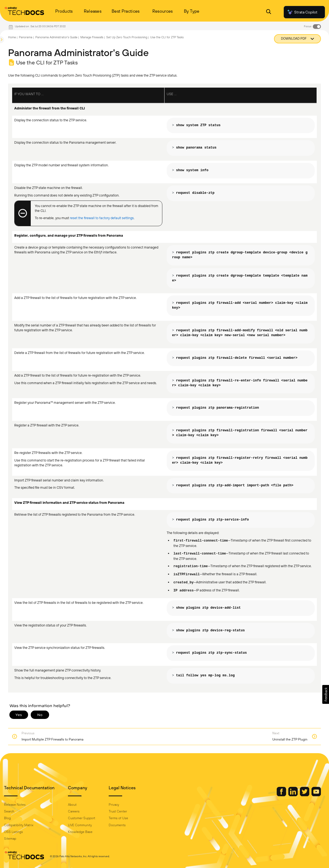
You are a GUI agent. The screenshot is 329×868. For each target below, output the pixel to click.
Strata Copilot (302, 12)
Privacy (114, 805)
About (72, 805)
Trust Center (118, 811)
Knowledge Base (80, 832)
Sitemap (10, 839)
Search (9, 811)
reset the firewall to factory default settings (102, 218)
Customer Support (82, 818)
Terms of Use (118, 818)
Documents (117, 825)
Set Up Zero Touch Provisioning (127, 37)
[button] (326, 694)
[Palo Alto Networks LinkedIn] (293, 795)
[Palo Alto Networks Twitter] (305, 795)
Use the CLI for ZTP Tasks (167, 37)
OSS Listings (13, 832)
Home (12, 37)
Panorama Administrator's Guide (56, 37)
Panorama (26, 37)
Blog (7, 818)
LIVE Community (80, 825)
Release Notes (15, 805)
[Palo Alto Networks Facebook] (282, 795)
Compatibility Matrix (19, 825)
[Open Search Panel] (269, 12)
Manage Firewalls (92, 37)
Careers (74, 811)
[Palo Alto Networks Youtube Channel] (316, 795)
